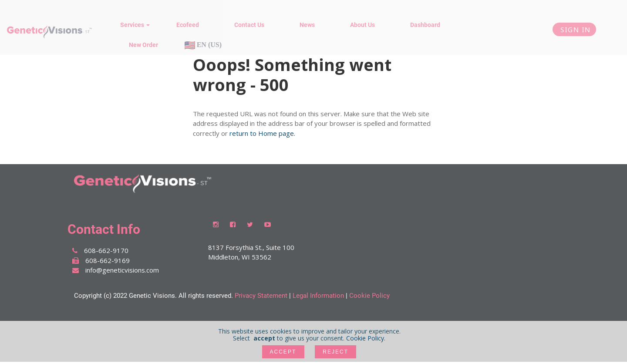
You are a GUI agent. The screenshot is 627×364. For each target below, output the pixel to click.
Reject (336, 352)
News (307, 25)
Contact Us (249, 25)
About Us (362, 25)
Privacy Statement (261, 296)
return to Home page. (262, 133)
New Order (143, 45)
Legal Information (318, 296)
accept (283, 352)
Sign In (574, 29)
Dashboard (425, 25)
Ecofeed (188, 25)
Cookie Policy (369, 296)
